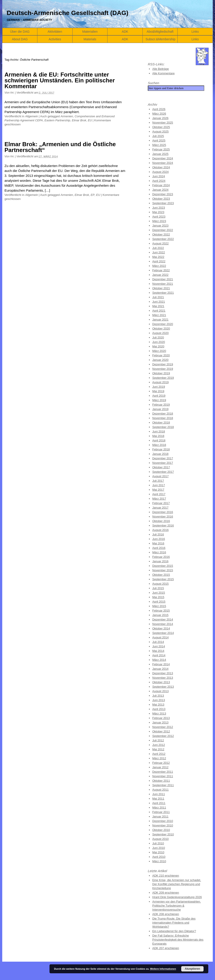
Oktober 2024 (161, 167)
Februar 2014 (161, 664)
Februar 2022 (161, 270)
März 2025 (159, 145)
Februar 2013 (161, 718)
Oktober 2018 (161, 423)
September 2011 (163, 785)
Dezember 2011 (163, 772)
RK (12, 93)
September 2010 (163, 834)
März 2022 (159, 266)
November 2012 (163, 727)
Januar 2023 (160, 226)
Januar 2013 (160, 722)
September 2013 (163, 687)
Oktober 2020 (161, 328)
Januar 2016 (160, 561)
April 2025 (159, 140)
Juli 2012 (158, 740)
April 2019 (159, 396)
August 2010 (160, 839)
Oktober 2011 (161, 781)
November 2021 (163, 284)
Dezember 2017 (163, 458)
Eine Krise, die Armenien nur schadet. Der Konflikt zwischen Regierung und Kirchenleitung (177, 884)
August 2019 (160, 382)
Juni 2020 (159, 342)
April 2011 (159, 803)
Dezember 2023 (163, 194)
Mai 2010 (158, 852)
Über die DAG (20, 32)
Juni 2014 (159, 646)
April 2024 (159, 181)
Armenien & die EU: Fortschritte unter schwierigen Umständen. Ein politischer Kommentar (60, 80)
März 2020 (159, 351)
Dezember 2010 (163, 821)
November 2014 (163, 624)
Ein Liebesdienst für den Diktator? (174, 931)
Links (195, 32)
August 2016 (160, 530)
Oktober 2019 (161, 373)
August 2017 (160, 476)
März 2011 (159, 808)
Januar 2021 (160, 320)
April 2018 (159, 440)
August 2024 (160, 172)
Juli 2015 (158, 588)
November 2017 (163, 463)
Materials (90, 39)
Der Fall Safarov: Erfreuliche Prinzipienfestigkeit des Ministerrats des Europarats (178, 940)
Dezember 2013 (163, 673)
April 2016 (159, 548)
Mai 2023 (158, 212)
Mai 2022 (158, 257)
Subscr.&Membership (160, 39)
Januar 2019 (160, 409)
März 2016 (159, 552)
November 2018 (163, 418)
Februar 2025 (161, 149)
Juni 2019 (159, 387)
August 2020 (160, 333)
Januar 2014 (160, 669)
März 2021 (159, 315)
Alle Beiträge (161, 69)
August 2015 (160, 584)
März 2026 (159, 114)
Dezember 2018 (163, 414)
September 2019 (163, 378)
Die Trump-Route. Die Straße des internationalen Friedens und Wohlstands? (174, 923)
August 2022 (160, 243)
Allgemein (31, 116)
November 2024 (163, 163)
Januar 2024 (160, 190)
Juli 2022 (158, 248)
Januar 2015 (160, 615)
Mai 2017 (158, 490)
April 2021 (159, 311)
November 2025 (163, 123)
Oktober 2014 (161, 628)
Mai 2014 (158, 651)
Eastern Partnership (57, 120)
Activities (55, 39)
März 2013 (159, 714)
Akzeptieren (192, 969)
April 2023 (159, 217)
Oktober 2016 (161, 521)
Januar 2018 (160, 454)
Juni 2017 (159, 485)
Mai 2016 (158, 543)
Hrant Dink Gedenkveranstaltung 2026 (177, 897)
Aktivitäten (55, 32)
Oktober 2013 (161, 682)
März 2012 (159, 758)
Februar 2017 (161, 503)
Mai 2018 (158, 436)
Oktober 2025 (161, 127)
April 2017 (159, 494)
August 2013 (160, 691)
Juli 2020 (158, 337)
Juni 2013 (159, 700)
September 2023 (163, 203)
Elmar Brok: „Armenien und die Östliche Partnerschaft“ (60, 147)
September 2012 (163, 736)
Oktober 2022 (161, 234)
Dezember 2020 (163, 324)
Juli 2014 (158, 642)
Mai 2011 (158, 799)
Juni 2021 (159, 302)
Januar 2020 (160, 360)
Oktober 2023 (161, 199)
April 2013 (159, 709)
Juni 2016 (159, 539)
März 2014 (159, 660)
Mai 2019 (158, 391)
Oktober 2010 (161, 830)
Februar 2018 (161, 449)
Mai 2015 (158, 597)
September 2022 (163, 239)
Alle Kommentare (163, 73)
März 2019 (159, 400)
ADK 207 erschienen (166, 948)
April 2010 (159, 857)
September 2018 (163, 427)
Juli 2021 (158, 297)
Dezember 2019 (163, 364)
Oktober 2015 (161, 575)
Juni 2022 (159, 252)
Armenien (67, 116)
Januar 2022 (160, 275)
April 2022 (159, 261)
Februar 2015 (161, 611)
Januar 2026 (160, 118)
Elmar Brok (79, 120)
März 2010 (159, 861)
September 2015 (163, 579)
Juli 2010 (158, 843)
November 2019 (163, 369)
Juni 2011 (159, 794)
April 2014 (159, 655)
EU (90, 120)
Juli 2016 (158, 534)
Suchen (154, 83)
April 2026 (159, 109)
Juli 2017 (158, 481)
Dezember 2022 (163, 230)
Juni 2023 (159, 208)
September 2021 (163, 293)
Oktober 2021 (161, 288)
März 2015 (159, 606)
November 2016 (163, 517)
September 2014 (163, 633)
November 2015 (163, 570)
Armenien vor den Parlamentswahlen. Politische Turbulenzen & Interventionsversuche (177, 906)
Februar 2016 (161, 557)
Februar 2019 (161, 405)
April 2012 (159, 754)
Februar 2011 (161, 812)
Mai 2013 (158, 705)
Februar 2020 (161, 355)
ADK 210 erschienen (166, 876)
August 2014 (160, 637)
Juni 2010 (159, 848)
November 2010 (163, 825)
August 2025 (160, 132)
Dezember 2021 (163, 279)
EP (93, 195)
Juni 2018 (159, 431)
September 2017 (163, 472)
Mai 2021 (158, 306)
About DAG (20, 39)
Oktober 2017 (161, 467)
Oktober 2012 (161, 731)
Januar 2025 (160, 154)
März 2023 (159, 221)
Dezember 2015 (163, 566)
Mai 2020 (158, 346)
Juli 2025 (158, 136)
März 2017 (159, 499)
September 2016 (163, 525)
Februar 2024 (161, 185)
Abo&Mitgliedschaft (160, 32)
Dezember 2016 (163, 512)
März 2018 (159, 445)
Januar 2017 (160, 508)
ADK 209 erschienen (166, 893)
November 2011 (163, 776)
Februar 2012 (161, 763)
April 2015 (159, 602)
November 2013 (163, 678)
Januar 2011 (160, 816)
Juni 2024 (159, 176)
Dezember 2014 (163, 619)
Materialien (90, 32)
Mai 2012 (158, 749)
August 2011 (160, 790)
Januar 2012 (160, 767)
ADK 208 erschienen (166, 914)
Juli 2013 (158, 696)
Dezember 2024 (163, 158)
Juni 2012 (159, 745)
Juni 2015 (159, 593)
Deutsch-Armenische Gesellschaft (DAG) (68, 13)
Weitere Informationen (163, 969)
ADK (125, 32)
